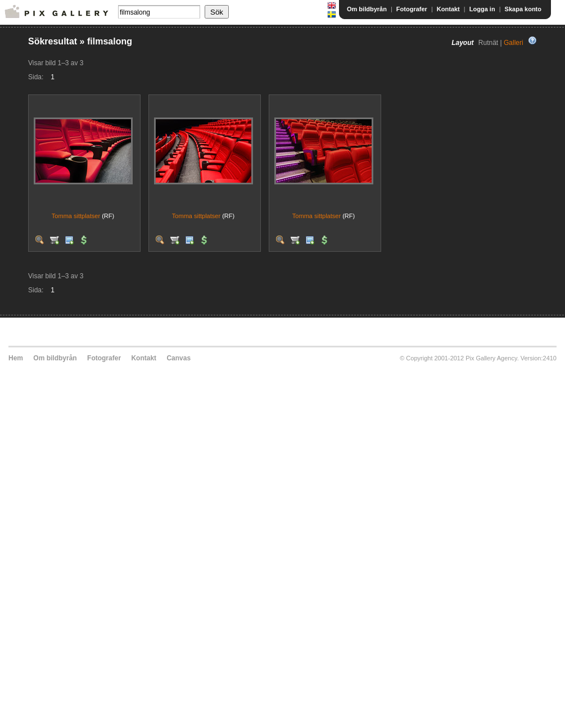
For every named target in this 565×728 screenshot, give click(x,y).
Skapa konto (523, 9)
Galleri (514, 43)
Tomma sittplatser (76, 216)
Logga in (482, 9)
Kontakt (448, 9)
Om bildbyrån (367, 9)
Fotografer (412, 9)
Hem (16, 358)
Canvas (178, 358)
